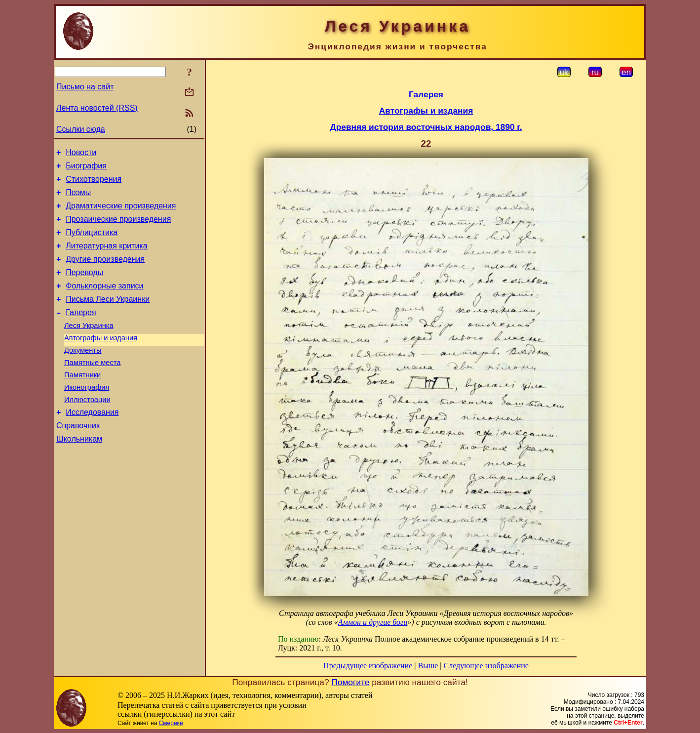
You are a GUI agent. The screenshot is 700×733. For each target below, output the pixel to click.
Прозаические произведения (118, 228)
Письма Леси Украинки (108, 317)
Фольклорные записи (104, 302)
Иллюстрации (87, 429)
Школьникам (79, 473)
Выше (428, 666)
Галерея (81, 332)
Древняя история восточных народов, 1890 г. (426, 127)
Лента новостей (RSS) (97, 108)
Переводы (84, 287)
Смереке (171, 723)
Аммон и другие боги (373, 622)
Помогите (350, 682)
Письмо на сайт (85, 87)
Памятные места (93, 388)
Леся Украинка (89, 346)
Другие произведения (105, 272)
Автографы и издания (101, 360)
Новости (81, 154)
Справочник (78, 458)
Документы (83, 374)
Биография (86, 169)
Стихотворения (94, 183)
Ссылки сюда (81, 129)
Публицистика (92, 243)
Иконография (87, 415)
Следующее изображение (486, 666)
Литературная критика (106, 258)
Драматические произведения (121, 213)
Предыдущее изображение (368, 666)
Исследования (92, 443)
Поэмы (78, 198)
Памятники (82, 402)
